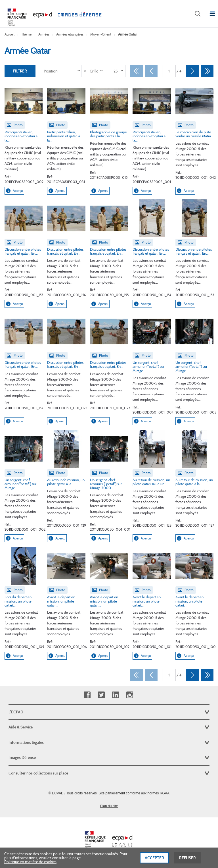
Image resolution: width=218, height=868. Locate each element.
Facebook (87, 695)
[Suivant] (192, 71)
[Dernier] (207, 71)
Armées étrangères (70, 34)
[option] (61, 71)
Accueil (10, 34)
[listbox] (61, 71)
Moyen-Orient (101, 34)
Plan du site (109, 806)
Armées (44, 34)
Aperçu (14, 191)
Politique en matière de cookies (30, 863)
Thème (26, 34)
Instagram (130, 695)
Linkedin (115, 695)
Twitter (101, 695)
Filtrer (20, 71)
